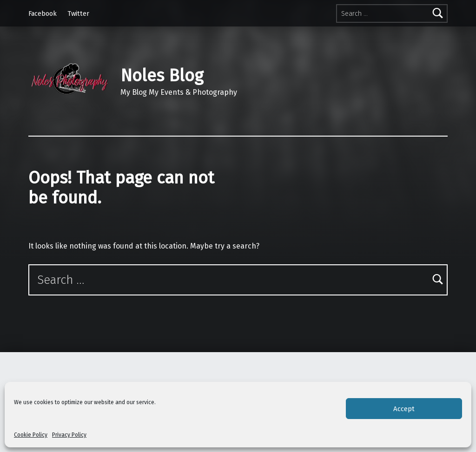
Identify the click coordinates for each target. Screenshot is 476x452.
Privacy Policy (69, 435)
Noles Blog (162, 76)
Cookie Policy (31, 435)
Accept (404, 409)
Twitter (78, 13)
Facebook (43, 13)
